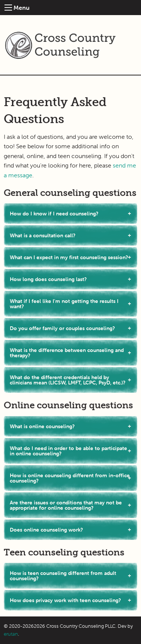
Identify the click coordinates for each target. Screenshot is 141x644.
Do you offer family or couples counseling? (62, 328)
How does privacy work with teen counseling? (65, 600)
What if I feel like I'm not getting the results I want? (64, 304)
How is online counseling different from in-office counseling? (70, 478)
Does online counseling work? (46, 530)
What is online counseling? (42, 426)
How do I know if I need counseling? (54, 214)
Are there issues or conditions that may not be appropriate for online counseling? (66, 505)
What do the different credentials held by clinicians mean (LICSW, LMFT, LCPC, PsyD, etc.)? (68, 380)
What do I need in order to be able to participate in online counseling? (68, 451)
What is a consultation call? (43, 235)
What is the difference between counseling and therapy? (67, 353)
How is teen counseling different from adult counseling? (63, 576)
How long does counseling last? (48, 279)
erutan (11, 634)
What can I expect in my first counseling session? (69, 257)
